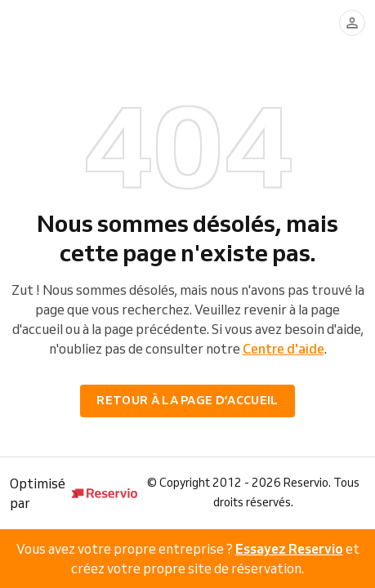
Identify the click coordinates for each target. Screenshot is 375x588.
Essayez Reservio (289, 549)
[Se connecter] (352, 23)
